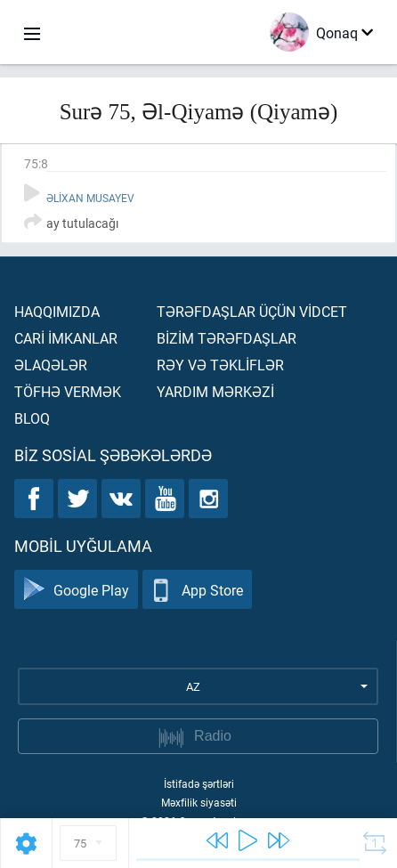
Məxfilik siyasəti (199, 802)
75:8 (36, 163)
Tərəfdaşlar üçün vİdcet (252, 311)
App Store (197, 590)
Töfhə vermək (68, 391)
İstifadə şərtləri (199, 783)
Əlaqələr (51, 365)
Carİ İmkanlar (66, 338)
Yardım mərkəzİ (215, 391)
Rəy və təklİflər (220, 365)
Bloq (32, 418)
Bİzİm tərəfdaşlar (227, 338)
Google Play (76, 590)
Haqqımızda (57, 311)
